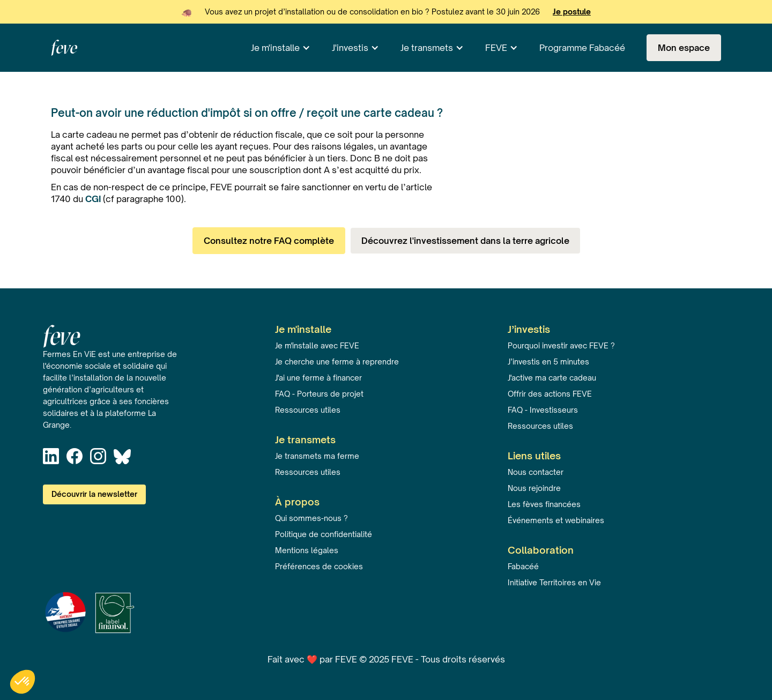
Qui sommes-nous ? (311, 518)
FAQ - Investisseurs (543, 410)
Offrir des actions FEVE (550, 394)
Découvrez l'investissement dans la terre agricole (465, 241)
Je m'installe (275, 48)
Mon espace (684, 48)
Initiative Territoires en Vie (554, 582)
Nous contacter (536, 472)
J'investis (350, 48)
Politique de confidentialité (324, 534)
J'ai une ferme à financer (318, 378)
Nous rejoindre (534, 488)
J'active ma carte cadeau (552, 378)
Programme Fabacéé (582, 48)
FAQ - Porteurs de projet (319, 394)
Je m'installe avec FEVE (317, 345)
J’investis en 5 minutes (548, 362)
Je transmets (427, 48)
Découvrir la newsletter (94, 494)
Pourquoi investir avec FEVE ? (561, 345)
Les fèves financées (544, 504)
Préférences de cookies (319, 566)
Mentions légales (307, 550)
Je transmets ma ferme (317, 456)
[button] (281, 48)
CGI (94, 199)
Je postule (572, 12)
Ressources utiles (308, 410)
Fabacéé (523, 566)
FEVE (496, 48)
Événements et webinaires (556, 520)
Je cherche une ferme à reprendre (337, 362)
